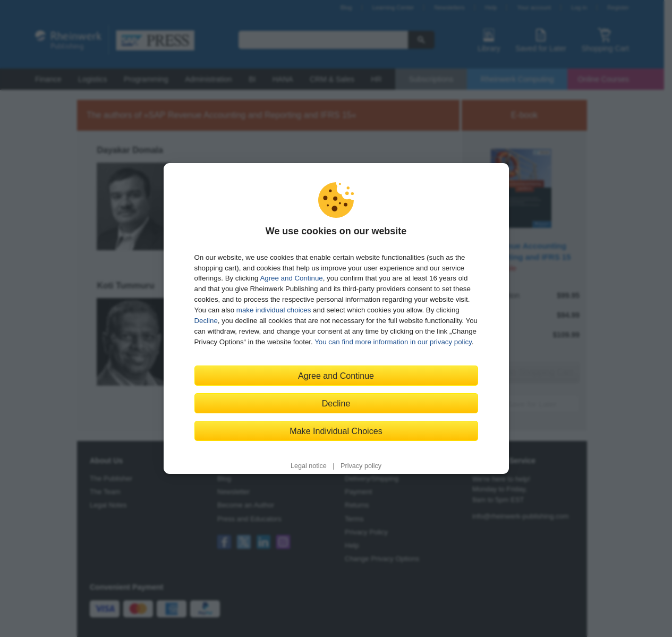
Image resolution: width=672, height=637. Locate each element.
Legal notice (309, 466)
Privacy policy (361, 466)
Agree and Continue (291, 278)
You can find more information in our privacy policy (393, 342)
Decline (206, 321)
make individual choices (274, 310)
